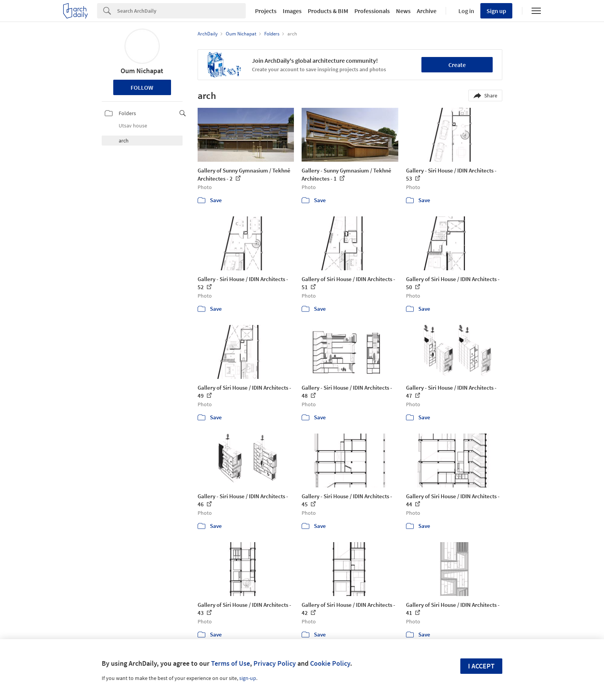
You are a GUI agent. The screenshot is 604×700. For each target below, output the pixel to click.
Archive (427, 11)
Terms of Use (231, 663)
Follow (142, 87)
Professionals (372, 11)
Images (292, 11)
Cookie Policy (330, 663)
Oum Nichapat (142, 71)
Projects (266, 11)
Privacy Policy (275, 663)
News (403, 11)
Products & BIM (328, 11)
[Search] (181, 11)
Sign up (496, 11)
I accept (481, 666)
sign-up (248, 678)
